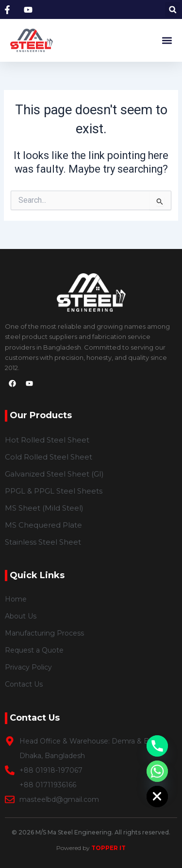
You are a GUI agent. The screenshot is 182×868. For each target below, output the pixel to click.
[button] (173, 9)
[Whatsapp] (157, 771)
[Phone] (157, 746)
